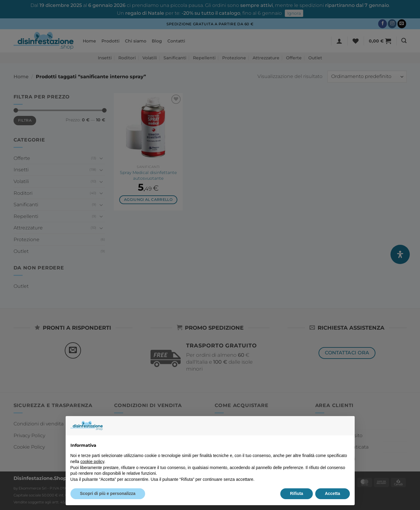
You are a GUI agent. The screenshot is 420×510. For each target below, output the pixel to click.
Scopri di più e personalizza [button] (108, 493)
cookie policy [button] (92, 462)
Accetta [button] (333, 493)
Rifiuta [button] (297, 493)
